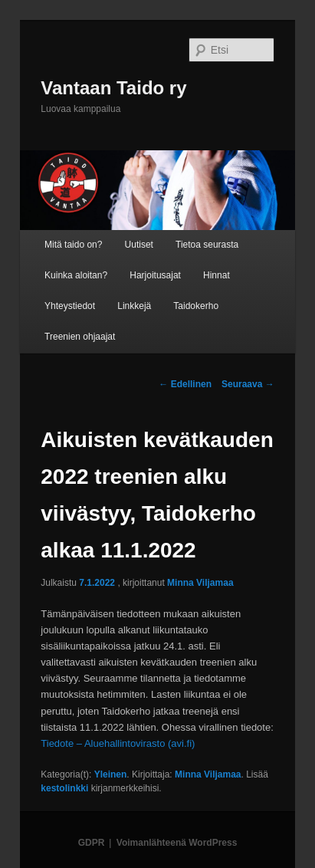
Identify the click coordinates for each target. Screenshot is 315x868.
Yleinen (111, 774)
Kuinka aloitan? (76, 275)
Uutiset (139, 245)
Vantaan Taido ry (113, 88)
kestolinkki (64, 788)
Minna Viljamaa (200, 583)
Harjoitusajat (155, 275)
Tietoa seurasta (207, 245)
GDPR (92, 843)
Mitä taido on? (73, 245)
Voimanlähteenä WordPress (177, 843)
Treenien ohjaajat (80, 337)
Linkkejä (134, 306)
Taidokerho (196, 306)
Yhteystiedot (70, 306)
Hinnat (217, 275)
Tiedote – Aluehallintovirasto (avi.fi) (118, 743)
